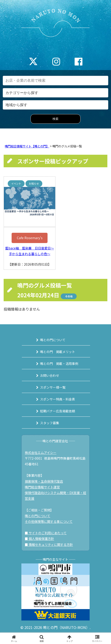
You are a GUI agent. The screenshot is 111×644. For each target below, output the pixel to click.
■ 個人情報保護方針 (39, 539)
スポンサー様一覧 (53, 387)
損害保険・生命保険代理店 (44, 481)
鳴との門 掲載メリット (58, 352)
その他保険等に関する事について (49, 521)
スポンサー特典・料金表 (58, 399)
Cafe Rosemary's (30, 238)
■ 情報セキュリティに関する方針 (49, 545)
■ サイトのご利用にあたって (46, 533)
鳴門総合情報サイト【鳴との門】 (27, 146)
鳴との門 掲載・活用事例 (59, 364)
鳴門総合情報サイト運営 (42, 487)
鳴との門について (53, 340)
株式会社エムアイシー (41, 453)
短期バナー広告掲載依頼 (58, 411)
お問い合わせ (50, 375)
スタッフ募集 (50, 423)
